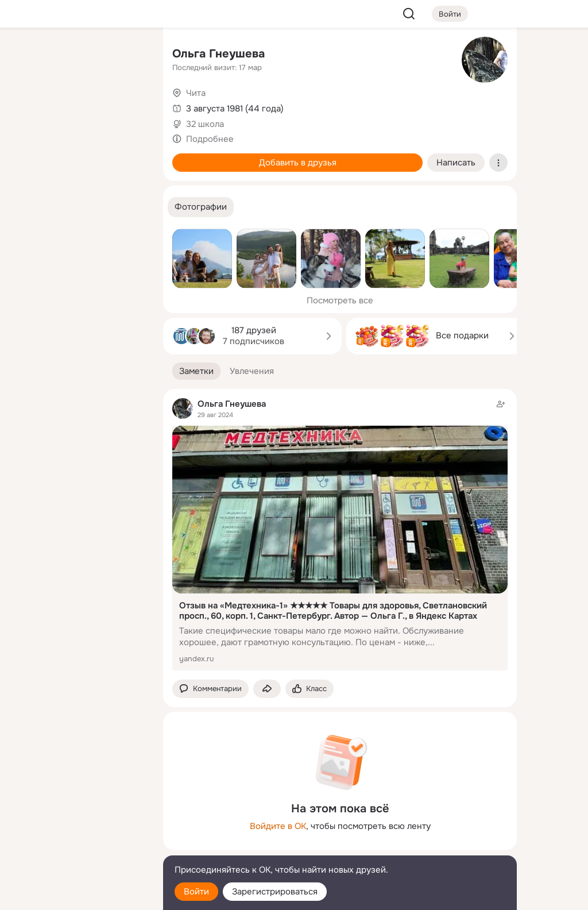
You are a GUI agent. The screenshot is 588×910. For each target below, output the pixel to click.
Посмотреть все (340, 300)
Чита (196, 93)
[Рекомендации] (78, 207)
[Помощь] (28, 207)
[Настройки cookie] (78, 895)
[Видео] (129, 106)
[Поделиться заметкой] (267, 689)
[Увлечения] (78, 55)
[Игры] (129, 156)
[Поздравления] (78, 156)
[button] (201, 207)
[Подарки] (28, 156)
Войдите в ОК (278, 826)
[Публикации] (28, 106)
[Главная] (28, 55)
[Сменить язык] (78, 846)
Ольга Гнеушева (218, 54)
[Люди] (78, 106)
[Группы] (129, 55)
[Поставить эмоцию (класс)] (310, 689)
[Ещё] (78, 821)
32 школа (205, 124)
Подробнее (210, 139)
